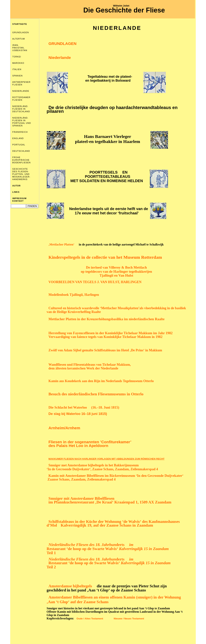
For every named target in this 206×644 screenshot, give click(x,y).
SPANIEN (17, 76)
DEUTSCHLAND (21, 151)
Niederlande (60, 58)
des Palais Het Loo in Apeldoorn (78, 446)
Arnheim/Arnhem (64, 428)
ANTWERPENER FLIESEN (21, 83)
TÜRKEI (17, 57)
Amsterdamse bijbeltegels (71, 586)
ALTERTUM (19, 39)
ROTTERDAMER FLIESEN (21, 99)
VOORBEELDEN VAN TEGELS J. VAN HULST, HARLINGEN (95, 282)
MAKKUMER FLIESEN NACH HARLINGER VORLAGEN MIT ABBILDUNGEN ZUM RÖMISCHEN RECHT (107, 459)
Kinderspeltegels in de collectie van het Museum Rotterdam (105, 257)
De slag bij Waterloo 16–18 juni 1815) (78, 414)
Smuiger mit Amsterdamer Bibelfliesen (82, 498)
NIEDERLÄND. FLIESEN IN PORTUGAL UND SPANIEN (22, 122)
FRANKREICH (20, 132)
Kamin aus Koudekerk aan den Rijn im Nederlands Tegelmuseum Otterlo (101, 381)
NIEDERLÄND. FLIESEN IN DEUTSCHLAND (21, 109)
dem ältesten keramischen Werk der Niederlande (83, 368)
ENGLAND (18, 138)
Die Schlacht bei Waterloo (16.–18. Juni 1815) (84, 407)
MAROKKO (18, 63)
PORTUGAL (19, 145)
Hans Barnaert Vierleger (107, 136)
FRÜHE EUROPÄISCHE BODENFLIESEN (21, 160)
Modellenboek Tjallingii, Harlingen (74, 295)
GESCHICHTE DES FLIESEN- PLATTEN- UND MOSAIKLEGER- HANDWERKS (21, 174)
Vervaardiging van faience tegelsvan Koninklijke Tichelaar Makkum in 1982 (106, 337)
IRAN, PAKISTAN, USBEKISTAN (20, 48)
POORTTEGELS (104, 172)
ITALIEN (17, 69)
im (131, 545)
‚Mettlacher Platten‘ (62, 244)
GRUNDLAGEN (21, 32)
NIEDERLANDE (21, 91)
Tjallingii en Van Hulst (116, 275)
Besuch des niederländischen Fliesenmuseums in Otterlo (96, 394)
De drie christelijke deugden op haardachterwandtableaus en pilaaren (112, 109)
